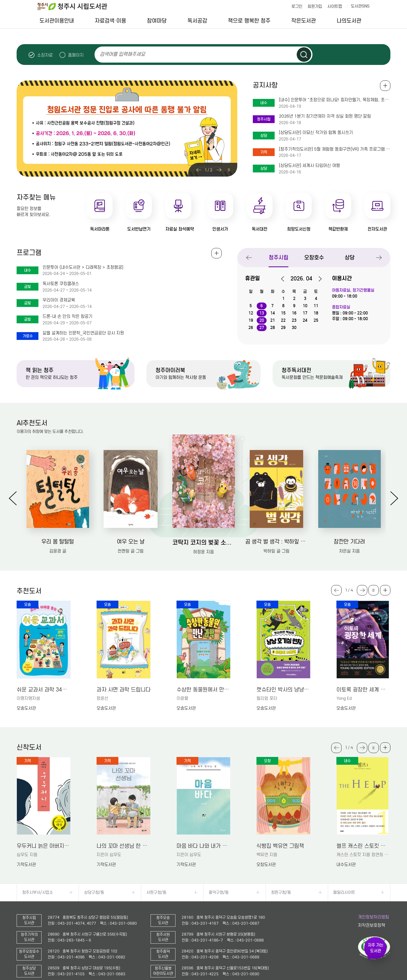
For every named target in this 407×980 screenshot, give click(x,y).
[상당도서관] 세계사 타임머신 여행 (309, 166)
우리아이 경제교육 (59, 300)
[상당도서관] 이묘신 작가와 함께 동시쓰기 (316, 133)
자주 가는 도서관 (376, 948)
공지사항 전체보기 (385, 86)
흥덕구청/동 (219, 892)
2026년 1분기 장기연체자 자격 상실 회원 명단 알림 (325, 116)
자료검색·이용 (110, 21)
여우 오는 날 (131, 542)
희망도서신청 (299, 229)
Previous (199, 170)
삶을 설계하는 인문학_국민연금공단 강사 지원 (83, 333)
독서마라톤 (100, 229)
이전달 (285, 279)
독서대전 (260, 229)
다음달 (317, 279)
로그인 (297, 6)
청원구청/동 (281, 892)
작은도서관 (304, 21)
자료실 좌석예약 (180, 229)
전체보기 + (216, 253)
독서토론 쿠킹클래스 (61, 284)
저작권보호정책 (372, 925)
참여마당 (157, 21)
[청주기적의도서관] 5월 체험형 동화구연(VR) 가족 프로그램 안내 (335, 149)
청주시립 (279, 258)
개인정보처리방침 (374, 917)
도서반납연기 (139, 229)
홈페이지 (76, 55)
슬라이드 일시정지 (381, 55)
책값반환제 (338, 229)
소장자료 (45, 55)
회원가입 (315, 6)
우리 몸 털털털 (58, 542)
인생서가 (220, 229)
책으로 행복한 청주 (249, 21)
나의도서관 (349, 21)
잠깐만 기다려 (349, 542)
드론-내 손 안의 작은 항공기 (67, 317)
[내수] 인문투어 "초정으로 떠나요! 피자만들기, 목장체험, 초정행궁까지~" (335, 100)
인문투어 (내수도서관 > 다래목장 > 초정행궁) (83, 267)
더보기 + (385, 590)
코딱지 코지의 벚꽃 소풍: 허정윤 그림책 (204, 542)
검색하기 (304, 55)
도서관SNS (360, 6)
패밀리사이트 (344, 892)
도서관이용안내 (57, 21)
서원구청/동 (156, 892)
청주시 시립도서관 (76, 6)
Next (219, 170)
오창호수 (314, 258)
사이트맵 (335, 6)
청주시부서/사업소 (38, 892)
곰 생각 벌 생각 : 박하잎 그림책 (277, 542)
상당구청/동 (94, 892)
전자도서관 (377, 229)
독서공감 (197, 21)
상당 (350, 258)
